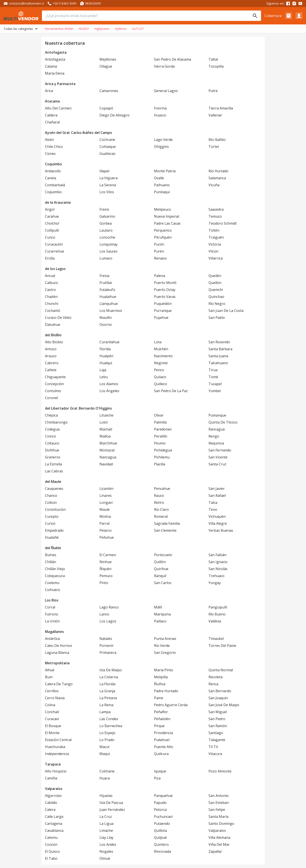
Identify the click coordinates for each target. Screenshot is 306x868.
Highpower (102, 29)
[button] (289, 16)
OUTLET (138, 29)
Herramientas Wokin (59, 29)
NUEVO (84, 29)
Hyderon (121, 29)
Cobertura (273, 16)
